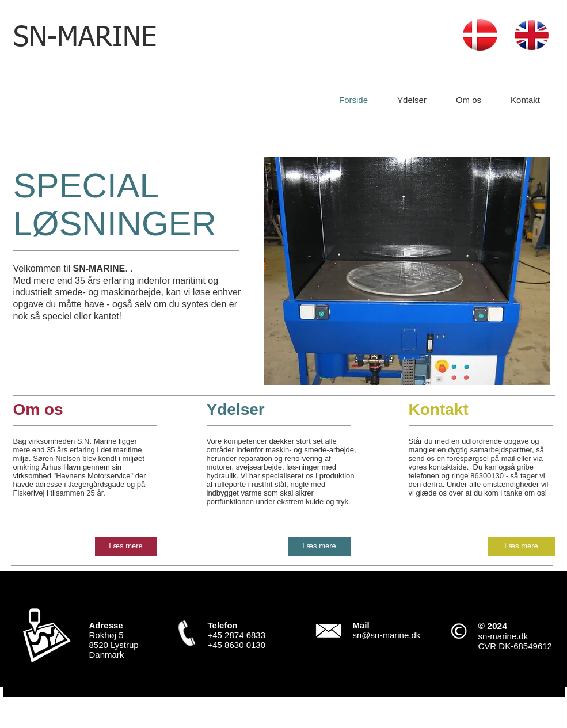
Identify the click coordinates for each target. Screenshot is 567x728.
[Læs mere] (126, 546)
